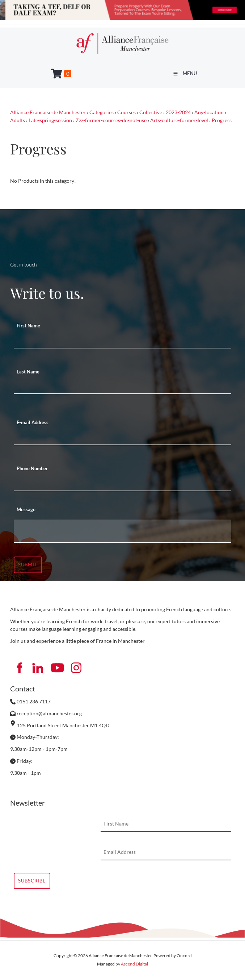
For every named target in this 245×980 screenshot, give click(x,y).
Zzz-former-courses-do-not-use (111, 120)
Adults (18, 120)
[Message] (122, 531)
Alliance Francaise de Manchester (48, 112)
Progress (222, 120)
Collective (151, 112)
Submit (28, 565)
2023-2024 (178, 112)
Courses (126, 112)
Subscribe (32, 881)
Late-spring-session (50, 120)
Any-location (209, 112)
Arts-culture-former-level (179, 120)
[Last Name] (122, 386)
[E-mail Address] (122, 437)
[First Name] (122, 340)
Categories (102, 112)
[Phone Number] (122, 483)
